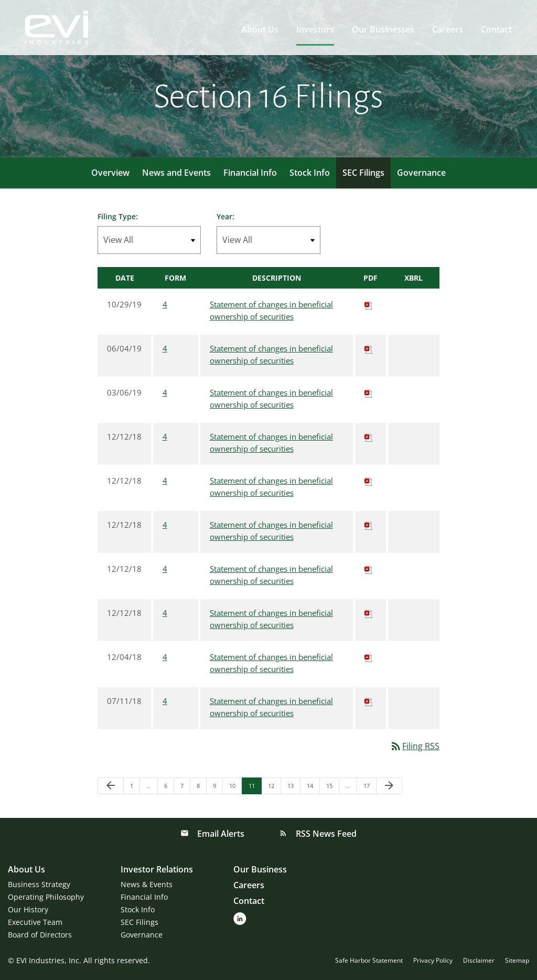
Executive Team (35, 922)
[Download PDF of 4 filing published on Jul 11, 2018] (369, 701)
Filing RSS (415, 746)
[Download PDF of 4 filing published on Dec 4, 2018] (369, 657)
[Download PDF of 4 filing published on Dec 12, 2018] (369, 436)
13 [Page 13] (293, 788)
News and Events (176, 173)
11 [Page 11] (255, 788)
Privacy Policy (433, 961)
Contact (496, 29)
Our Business (260, 869)
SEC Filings (363, 173)
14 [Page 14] (313, 788)
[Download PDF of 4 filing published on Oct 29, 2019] (369, 304)
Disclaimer (479, 961)
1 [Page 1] (135, 788)
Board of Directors (40, 935)
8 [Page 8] (201, 788)
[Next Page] (389, 786)
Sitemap (517, 961)
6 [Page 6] (169, 788)
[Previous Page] (111, 786)
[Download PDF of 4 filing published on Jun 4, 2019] (369, 348)
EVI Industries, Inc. (49, 960)
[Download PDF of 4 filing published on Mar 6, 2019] (369, 392)
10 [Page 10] (235, 788)
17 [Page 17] (369, 788)
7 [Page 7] (185, 788)
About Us (260, 29)
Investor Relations (157, 869)
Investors (315, 29)
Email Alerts (220, 834)
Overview (110, 173)
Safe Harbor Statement (369, 961)
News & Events (147, 884)
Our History (28, 909)
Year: (225, 216)
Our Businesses (383, 29)
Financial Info (250, 173)
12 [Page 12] (274, 788)
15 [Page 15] (332, 788)
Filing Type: (118, 216)
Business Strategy (39, 884)
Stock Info (310, 173)
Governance (421, 173)
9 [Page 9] (218, 788)
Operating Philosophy (46, 897)
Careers (448, 29)
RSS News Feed (325, 834)
